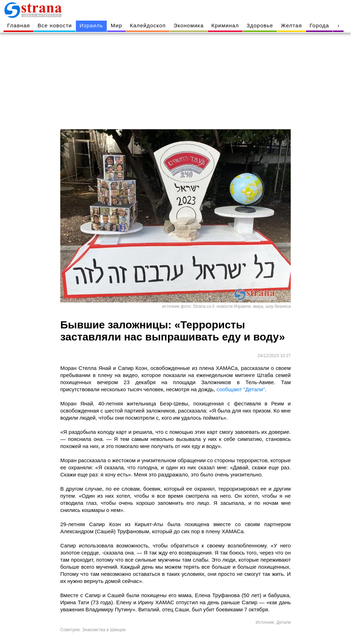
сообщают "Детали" (241, 389)
